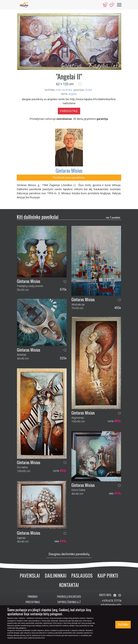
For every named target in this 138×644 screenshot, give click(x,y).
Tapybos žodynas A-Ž (69, 602)
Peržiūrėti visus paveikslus (69, 178)
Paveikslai (30, 575)
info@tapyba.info (111, 605)
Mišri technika (64, 90)
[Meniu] (119, 5)
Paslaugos (82, 575)
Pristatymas (33, 602)
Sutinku (123, 624)
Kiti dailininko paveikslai (38, 217)
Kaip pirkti (108, 575)
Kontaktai (69, 585)
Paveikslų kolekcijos (69, 596)
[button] (80, 84)
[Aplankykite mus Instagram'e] (120, 595)
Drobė (89, 90)
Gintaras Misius (69, 170)
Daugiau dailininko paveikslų (69, 554)
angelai (73, 94)
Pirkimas (33, 596)
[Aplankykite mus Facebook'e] (115, 595)
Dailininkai (56, 575)
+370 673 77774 (112, 601)
